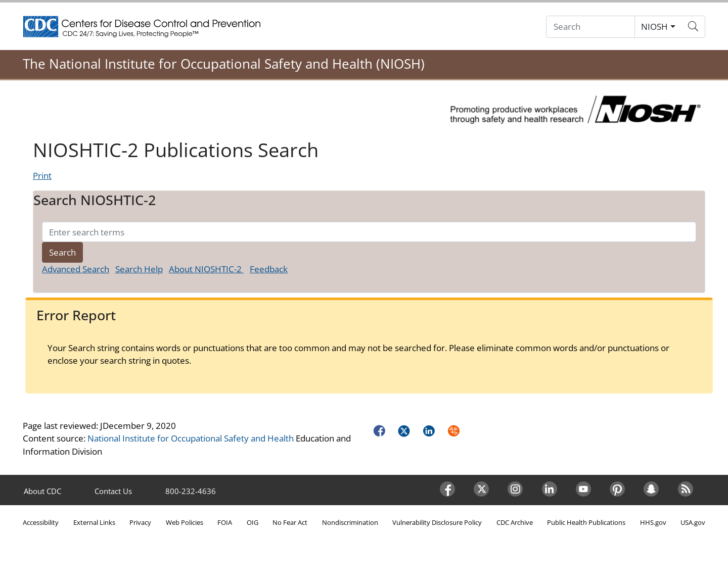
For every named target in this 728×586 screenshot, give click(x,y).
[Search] (590, 27)
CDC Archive (515, 522)
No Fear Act (290, 522)
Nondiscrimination (350, 522)
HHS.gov (653, 522)
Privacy (140, 522)
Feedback (269, 269)
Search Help (139, 269)
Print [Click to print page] (42, 176)
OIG (253, 522)
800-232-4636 (191, 491)
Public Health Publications (586, 522)
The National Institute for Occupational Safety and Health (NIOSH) (224, 64)
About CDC (42, 491)
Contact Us (113, 491)
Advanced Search (76, 269)
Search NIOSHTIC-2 (95, 200)
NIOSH (654, 27)
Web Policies (185, 522)
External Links (94, 522)
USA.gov (693, 522)
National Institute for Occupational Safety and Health (191, 438)
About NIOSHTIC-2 (206, 269)
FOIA (225, 522)
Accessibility (41, 522)
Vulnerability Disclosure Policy (437, 522)
